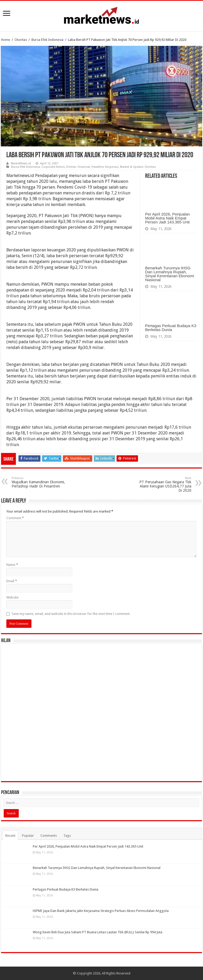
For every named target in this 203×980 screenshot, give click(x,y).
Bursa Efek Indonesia (47, 40)
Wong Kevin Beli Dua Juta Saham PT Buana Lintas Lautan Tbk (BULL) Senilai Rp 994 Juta (98, 932)
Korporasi (112, 167)
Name (12, 565)
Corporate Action (53, 167)
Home (6, 40)
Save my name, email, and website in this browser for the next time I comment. (71, 614)
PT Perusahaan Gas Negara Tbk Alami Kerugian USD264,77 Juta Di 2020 (164, 484)
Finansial (84, 167)
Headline (98, 167)
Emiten (71, 167)
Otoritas (21, 40)
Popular (28, 836)
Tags (67, 836)
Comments (49, 836)
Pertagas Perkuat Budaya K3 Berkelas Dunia (171, 328)
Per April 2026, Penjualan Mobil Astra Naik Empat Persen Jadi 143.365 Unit (167, 218)
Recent (10, 836)
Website (12, 597)
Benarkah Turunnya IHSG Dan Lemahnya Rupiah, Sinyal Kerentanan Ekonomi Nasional (170, 274)
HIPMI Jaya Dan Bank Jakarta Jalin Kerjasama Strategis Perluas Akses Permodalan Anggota (101, 911)
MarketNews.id (21, 163)
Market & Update (132, 167)
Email (12, 581)
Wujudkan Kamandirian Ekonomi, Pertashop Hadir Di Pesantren (39, 482)
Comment (15, 518)
